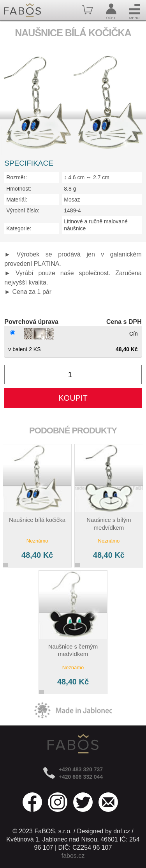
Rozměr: (17, 177)
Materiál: (17, 200)
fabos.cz (73, 856)
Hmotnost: (19, 189)
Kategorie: (19, 228)
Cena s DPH (124, 322)
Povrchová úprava (31, 322)
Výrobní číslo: (23, 210)
